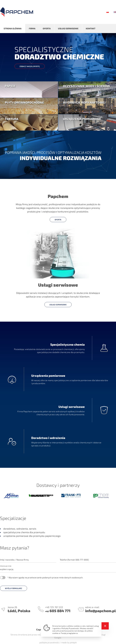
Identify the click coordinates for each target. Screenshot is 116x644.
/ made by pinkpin (68, 642)
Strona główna (13, 28)
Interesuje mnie (6, 566)
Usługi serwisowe (68, 28)
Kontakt (91, 28)
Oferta (47, 28)
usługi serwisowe (58, 305)
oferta (58, 220)
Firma (32, 28)
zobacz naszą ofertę (30, 66)
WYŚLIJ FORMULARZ (14, 588)
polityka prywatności (49, 642)
